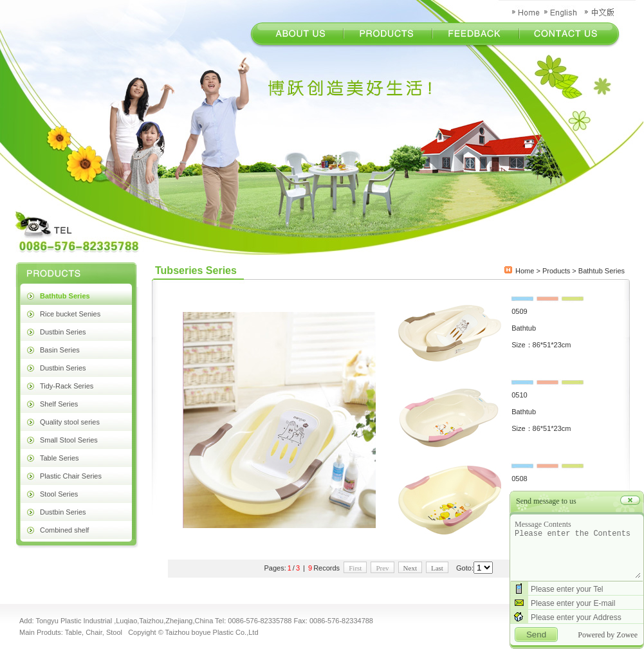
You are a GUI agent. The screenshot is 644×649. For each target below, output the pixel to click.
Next (410, 568)
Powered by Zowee (608, 635)
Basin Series (60, 350)
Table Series (60, 458)
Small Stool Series (69, 440)
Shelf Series (59, 404)
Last (437, 568)
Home (525, 271)
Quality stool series (70, 422)
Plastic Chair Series (71, 476)
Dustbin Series (63, 332)
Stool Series (59, 494)
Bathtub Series (65, 296)
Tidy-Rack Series (67, 386)
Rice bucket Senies (70, 314)
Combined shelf (64, 530)
